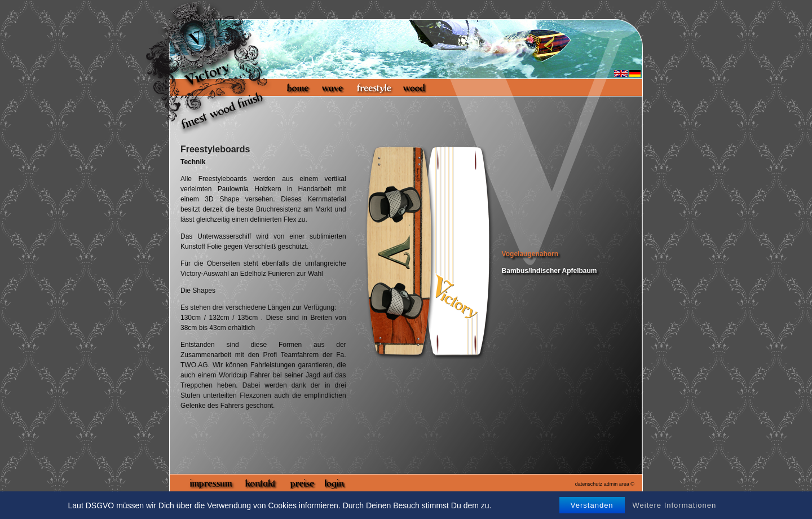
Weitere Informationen (675, 505)
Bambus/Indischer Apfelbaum (550, 271)
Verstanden (592, 505)
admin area (617, 484)
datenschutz (589, 484)
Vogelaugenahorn (530, 254)
